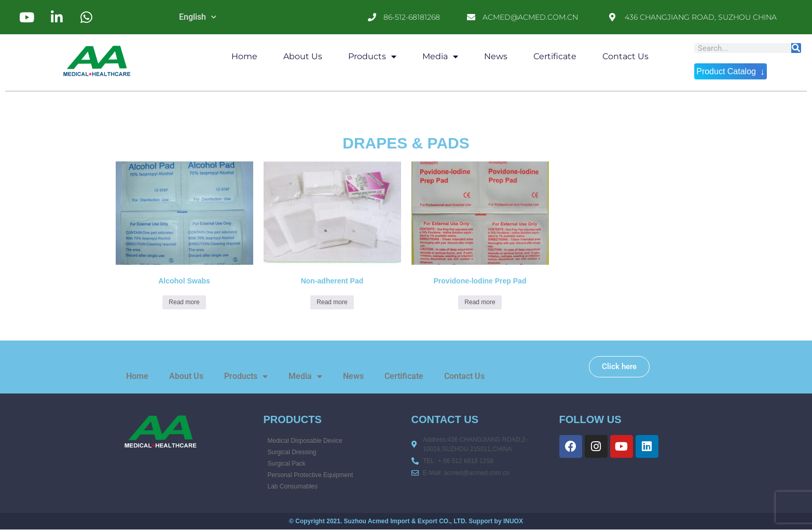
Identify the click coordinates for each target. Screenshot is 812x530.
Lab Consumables (293, 486)
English (198, 17)
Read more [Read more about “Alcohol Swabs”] (184, 302)
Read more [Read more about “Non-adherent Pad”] (332, 302)
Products (372, 57)
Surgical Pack (287, 464)
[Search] (796, 48)
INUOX (513, 521)
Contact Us (625, 56)
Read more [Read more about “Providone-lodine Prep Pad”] (480, 302)
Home (244, 56)
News (496, 56)
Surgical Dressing (292, 452)
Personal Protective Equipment (311, 475)
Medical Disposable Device (305, 441)
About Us (303, 56)
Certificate (555, 56)
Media (440, 57)
